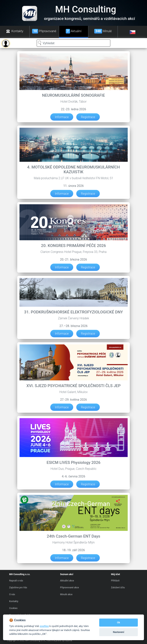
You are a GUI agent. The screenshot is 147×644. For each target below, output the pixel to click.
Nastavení (119, 632)
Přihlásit (115, 581)
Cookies (13, 608)
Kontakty (14, 601)
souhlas (44, 626)
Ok (119, 622)
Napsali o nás (16, 581)
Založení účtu (118, 588)
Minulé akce (66, 594)
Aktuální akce (67, 581)
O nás (12, 594)
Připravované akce (69, 588)
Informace (62, 117)
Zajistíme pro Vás (18, 588)
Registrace (88, 117)
